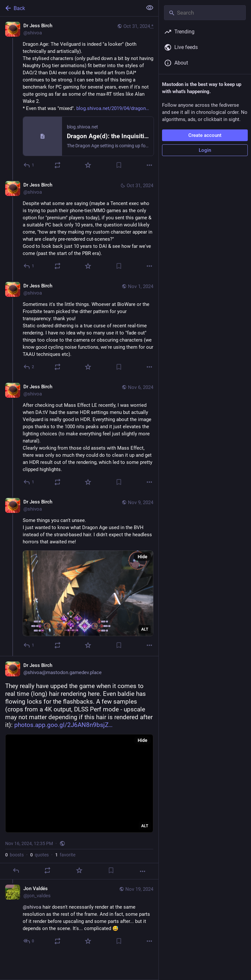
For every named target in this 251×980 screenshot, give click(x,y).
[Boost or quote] (57, 165)
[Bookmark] (119, 165)
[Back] (70, 8)
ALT (145, 629)
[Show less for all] (150, 8)
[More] (149, 165)
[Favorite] (88, 165)
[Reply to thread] (29, 266)
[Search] (205, 13)
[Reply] (29, 165)
